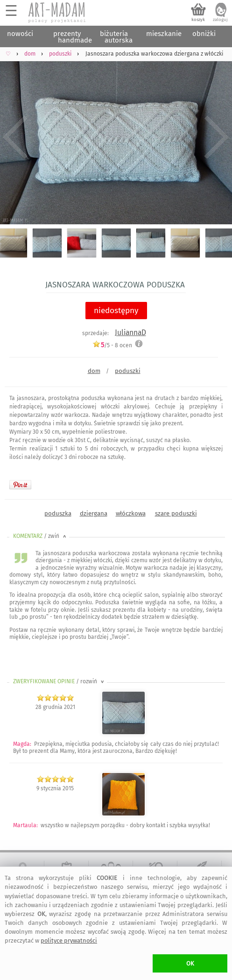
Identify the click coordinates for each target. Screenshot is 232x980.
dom (94, 371)
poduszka (58, 513)
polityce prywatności (69, 941)
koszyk (198, 20)
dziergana (94, 513)
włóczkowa (131, 513)
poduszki (128, 371)
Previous (15, 138)
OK (190, 963)
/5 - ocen (112, 345)
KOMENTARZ (40, 536)
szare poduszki (176, 513)
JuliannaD (130, 333)
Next (217, 138)
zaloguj (220, 20)
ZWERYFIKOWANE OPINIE (59, 681)
